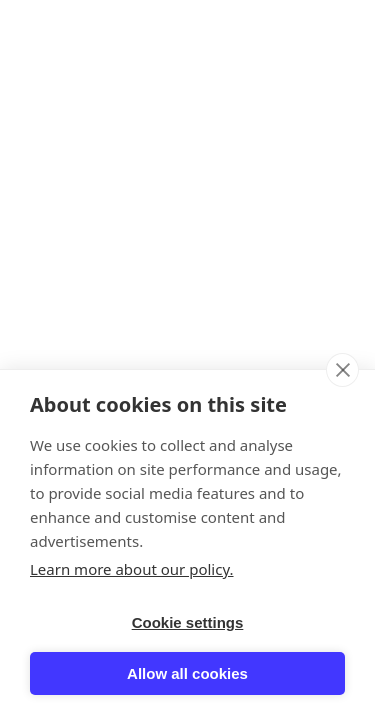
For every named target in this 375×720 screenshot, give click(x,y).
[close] (342, 370)
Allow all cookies (187, 673)
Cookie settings (188, 622)
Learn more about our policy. (132, 569)
